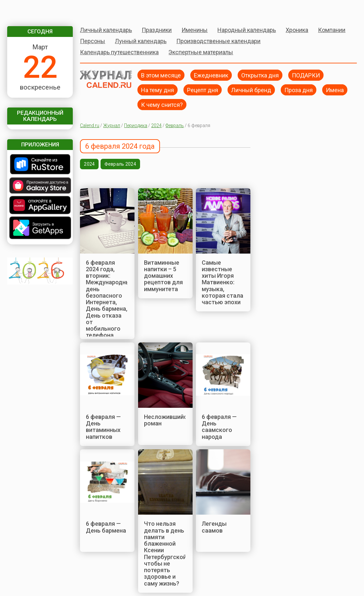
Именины (195, 30)
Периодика (136, 125)
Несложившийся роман (167, 420)
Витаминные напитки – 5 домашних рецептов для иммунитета (163, 276)
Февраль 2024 (120, 164)
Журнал (112, 125)
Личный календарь (106, 30)
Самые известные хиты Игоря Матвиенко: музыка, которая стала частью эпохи (222, 282)
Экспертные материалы (201, 52)
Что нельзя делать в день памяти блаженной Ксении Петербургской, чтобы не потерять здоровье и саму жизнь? (166, 553)
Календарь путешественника (119, 52)
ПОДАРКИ (306, 75)
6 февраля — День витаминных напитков (103, 427)
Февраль (175, 125)
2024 (156, 125)
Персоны (93, 41)
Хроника (297, 30)
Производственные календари (218, 41)
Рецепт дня (203, 90)
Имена (335, 90)
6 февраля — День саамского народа (219, 427)
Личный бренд (251, 90)
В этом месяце (161, 75)
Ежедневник (211, 75)
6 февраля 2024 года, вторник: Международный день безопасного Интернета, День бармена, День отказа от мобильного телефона (110, 299)
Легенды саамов (214, 527)
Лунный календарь (141, 41)
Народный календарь (247, 30)
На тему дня (158, 90)
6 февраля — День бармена (106, 527)
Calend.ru (90, 125)
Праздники (157, 30)
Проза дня (299, 90)
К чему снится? (162, 104)
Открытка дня (260, 75)
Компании (332, 30)
